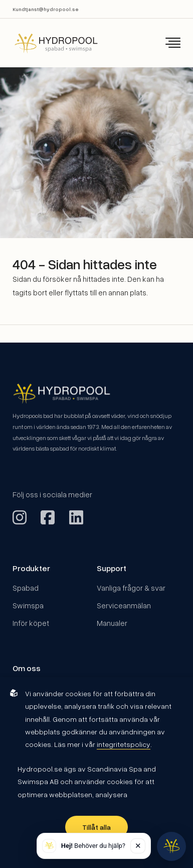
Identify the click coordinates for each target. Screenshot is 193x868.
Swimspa (28, 605)
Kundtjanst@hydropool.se (46, 9)
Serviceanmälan (124, 605)
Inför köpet (31, 623)
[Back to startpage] (49, 43)
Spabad (26, 588)
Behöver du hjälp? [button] (93, 846)
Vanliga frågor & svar (131, 588)
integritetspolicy (124, 744)
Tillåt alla (96, 827)
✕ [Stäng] (138, 845)
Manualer (112, 623)
